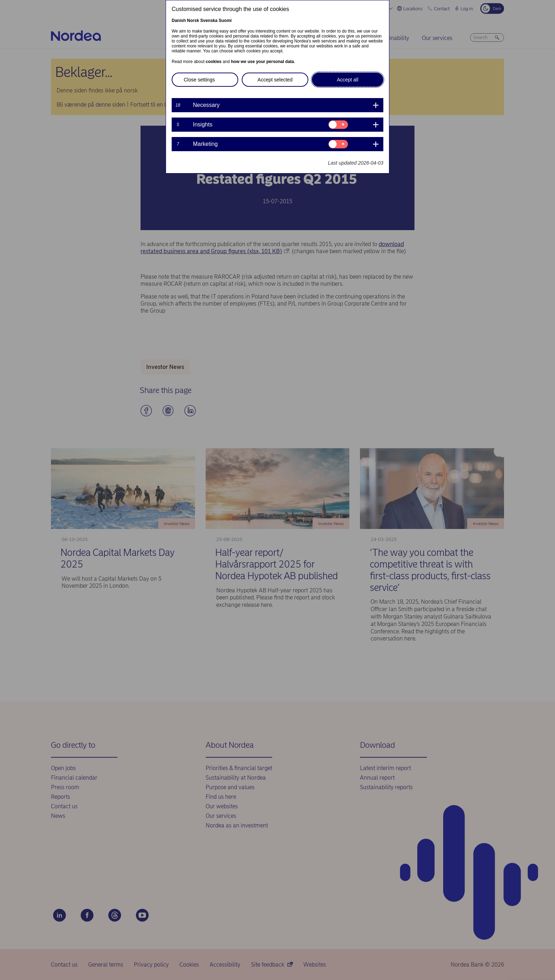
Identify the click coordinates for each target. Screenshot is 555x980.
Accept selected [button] (275, 80)
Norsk (193, 21)
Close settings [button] (199, 80)
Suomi (225, 21)
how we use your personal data (262, 62)
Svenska (209, 21)
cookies (214, 62)
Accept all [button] (348, 80)
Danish (179, 21)
